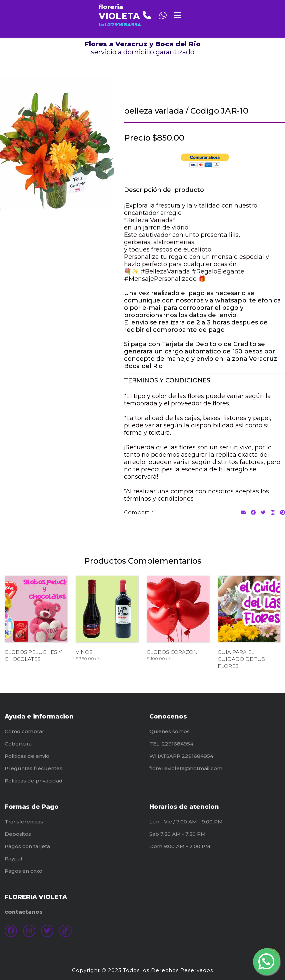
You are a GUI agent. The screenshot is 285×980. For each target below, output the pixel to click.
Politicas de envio (27, 756)
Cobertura (18, 744)
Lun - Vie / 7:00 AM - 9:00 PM (186, 822)
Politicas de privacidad (34, 781)
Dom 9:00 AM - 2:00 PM (180, 846)
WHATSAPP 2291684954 (181, 756)
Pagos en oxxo (23, 871)
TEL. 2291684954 (171, 744)
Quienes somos (169, 731)
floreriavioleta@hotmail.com (186, 768)
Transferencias (24, 822)
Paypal (13, 859)
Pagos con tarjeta (27, 846)
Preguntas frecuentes (33, 768)
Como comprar (24, 731)
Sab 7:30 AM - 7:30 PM (177, 834)
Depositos (18, 834)
